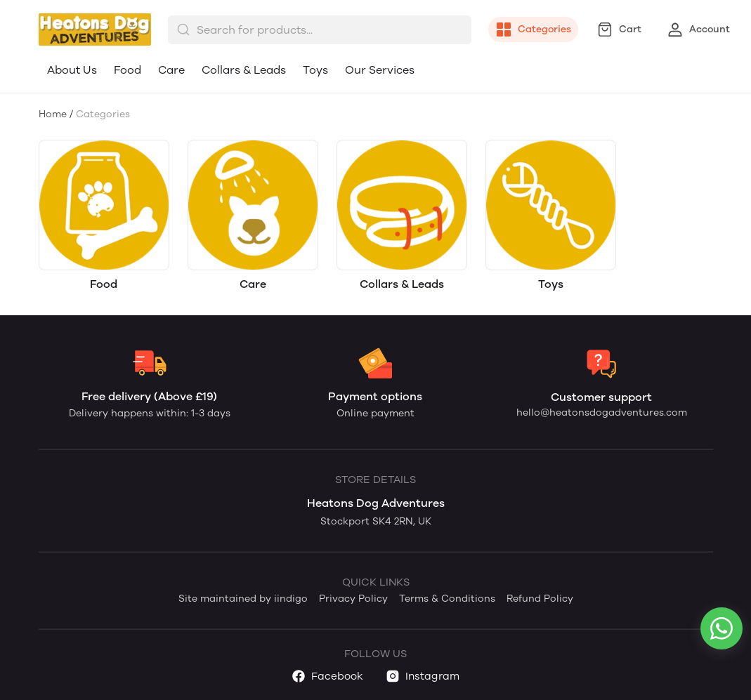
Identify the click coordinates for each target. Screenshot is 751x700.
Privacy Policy (353, 599)
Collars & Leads (244, 70)
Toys (315, 70)
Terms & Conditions (447, 599)
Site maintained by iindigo (243, 599)
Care (171, 70)
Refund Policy (540, 599)
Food (128, 70)
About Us (72, 70)
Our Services (380, 70)
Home (53, 114)
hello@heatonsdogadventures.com (602, 412)
